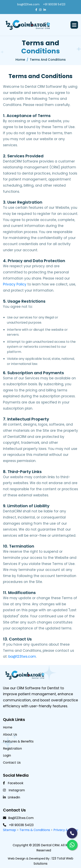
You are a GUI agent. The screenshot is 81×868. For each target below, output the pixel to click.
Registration (12, 749)
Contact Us (12, 763)
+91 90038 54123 (54, 4)
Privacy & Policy (66, 830)
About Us (10, 734)
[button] (74, 25)
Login (7, 755)
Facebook (13, 783)
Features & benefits (18, 741)
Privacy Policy (15, 284)
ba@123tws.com (28, 4)
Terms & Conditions (35, 830)
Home (20, 60)
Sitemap (10, 830)
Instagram (14, 790)
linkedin (12, 797)
